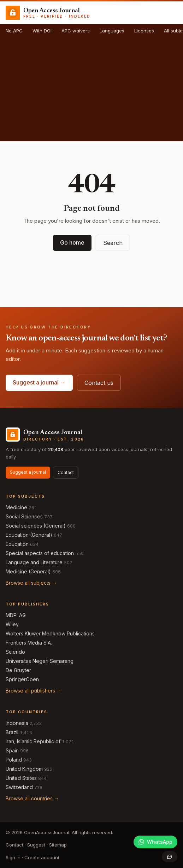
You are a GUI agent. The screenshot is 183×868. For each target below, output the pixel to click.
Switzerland (19, 787)
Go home (72, 242)
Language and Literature (34, 562)
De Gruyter (18, 670)
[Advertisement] (91, 92)
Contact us (99, 383)
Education (17, 544)
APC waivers (76, 31)
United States (21, 778)
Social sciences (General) (36, 526)
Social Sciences (24, 516)
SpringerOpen (22, 679)
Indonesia (17, 723)
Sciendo (15, 652)
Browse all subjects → (31, 583)
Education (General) (29, 535)
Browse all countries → (32, 798)
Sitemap (58, 845)
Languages (112, 31)
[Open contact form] (170, 857)
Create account (42, 857)
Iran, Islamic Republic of (33, 741)
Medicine (16, 507)
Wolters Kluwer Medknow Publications (50, 633)
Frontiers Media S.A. (29, 643)
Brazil (12, 732)
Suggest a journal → (39, 382)
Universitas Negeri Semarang (40, 661)
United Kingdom (24, 769)
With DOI (42, 31)
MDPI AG (16, 615)
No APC (14, 31)
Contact (66, 472)
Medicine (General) (28, 571)
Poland (14, 760)
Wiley (12, 624)
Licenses (144, 31)
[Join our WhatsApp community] (155, 842)
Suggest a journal (28, 472)
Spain (12, 750)
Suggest (36, 845)
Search (113, 243)
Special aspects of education (40, 553)
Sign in (13, 857)
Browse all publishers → (34, 691)
